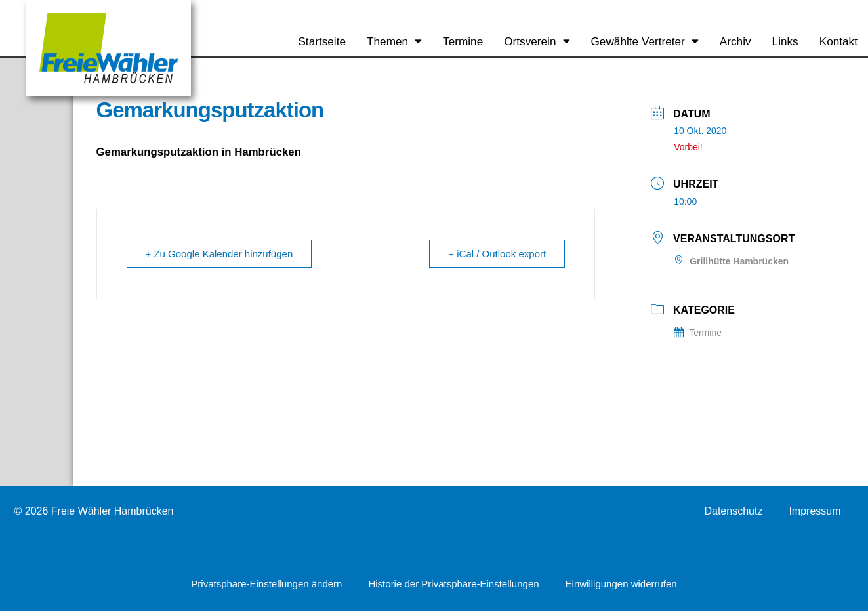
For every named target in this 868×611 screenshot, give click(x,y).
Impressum (815, 511)
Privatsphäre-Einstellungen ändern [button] (266, 584)
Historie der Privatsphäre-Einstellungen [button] (453, 584)
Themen (394, 41)
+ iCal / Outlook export (497, 254)
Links (785, 41)
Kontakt (838, 41)
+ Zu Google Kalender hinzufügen (219, 254)
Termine (463, 41)
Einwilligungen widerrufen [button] (621, 584)
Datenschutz (733, 511)
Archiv (735, 41)
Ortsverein (537, 41)
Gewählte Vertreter (645, 41)
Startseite (322, 41)
